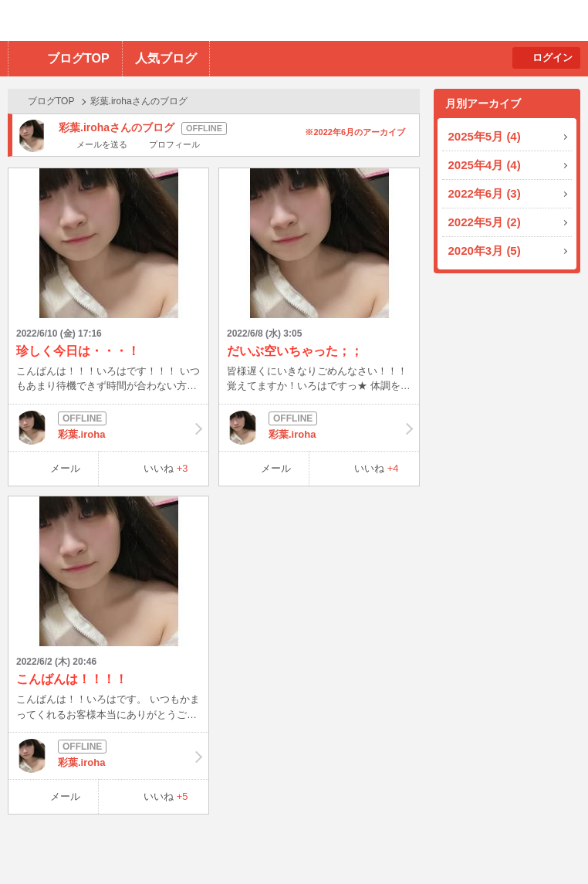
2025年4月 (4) (485, 165)
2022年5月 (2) (485, 222)
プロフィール (174, 144)
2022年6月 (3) (485, 193)
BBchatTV (220, 20)
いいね (166, 468)
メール (65, 468)
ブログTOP (78, 58)
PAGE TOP (546, 842)
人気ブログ (166, 58)
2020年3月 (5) (485, 251)
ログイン (553, 58)
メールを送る (102, 144)
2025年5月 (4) (485, 136)
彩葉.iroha (108, 428)
